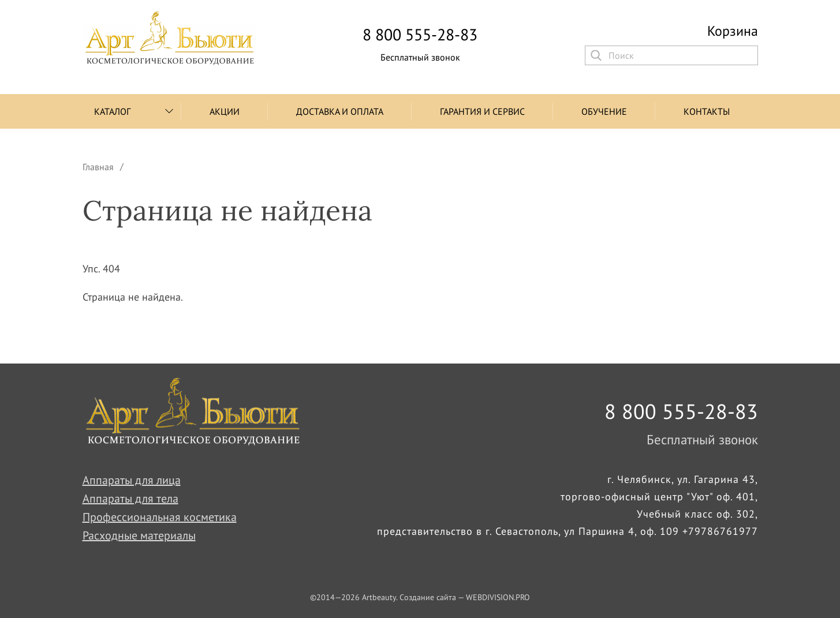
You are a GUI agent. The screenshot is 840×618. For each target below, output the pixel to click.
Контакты (707, 111)
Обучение (604, 111)
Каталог (112, 111)
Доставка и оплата (340, 111)
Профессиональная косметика (160, 517)
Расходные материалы (139, 535)
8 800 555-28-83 (420, 35)
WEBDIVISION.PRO (498, 597)
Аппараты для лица (132, 480)
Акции (225, 111)
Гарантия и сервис (482, 111)
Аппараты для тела (130, 499)
